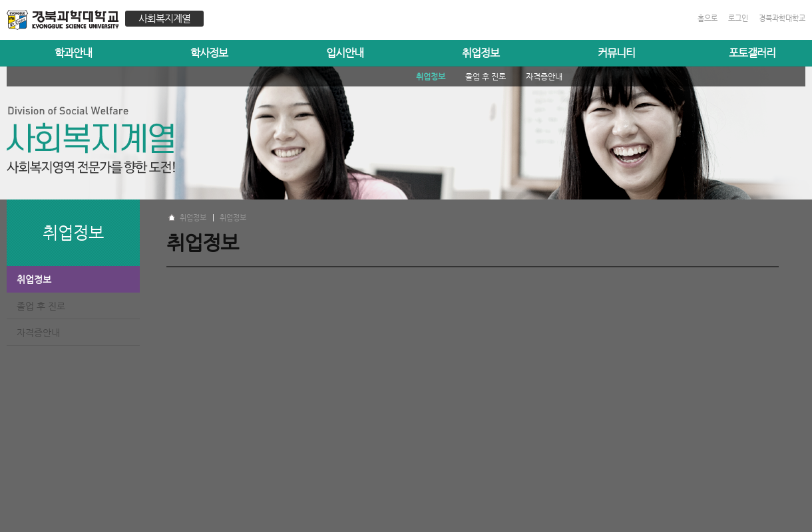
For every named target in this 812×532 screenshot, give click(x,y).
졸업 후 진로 (41, 306)
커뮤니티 (616, 53)
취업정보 (481, 53)
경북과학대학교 (782, 18)
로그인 (738, 18)
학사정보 (209, 53)
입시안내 (345, 53)
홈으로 (708, 18)
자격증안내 (38, 332)
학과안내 (73, 53)
